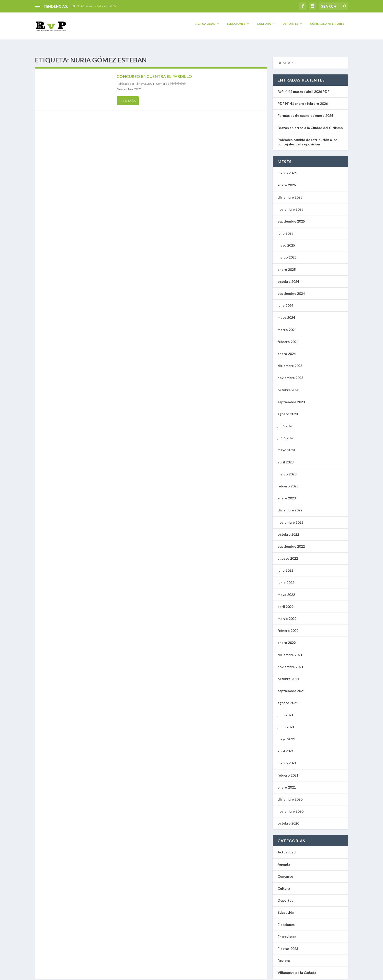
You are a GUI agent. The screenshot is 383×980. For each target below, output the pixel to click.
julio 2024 (285, 301)
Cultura (264, 27)
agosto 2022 (288, 554)
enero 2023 (287, 494)
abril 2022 (286, 602)
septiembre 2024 (291, 289)
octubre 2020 (288, 819)
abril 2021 (286, 747)
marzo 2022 (287, 614)
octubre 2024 (288, 277)
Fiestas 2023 (288, 944)
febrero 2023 (288, 482)
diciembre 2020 (290, 795)
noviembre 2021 (290, 662)
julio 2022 (285, 566)
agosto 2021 (288, 698)
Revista (284, 956)
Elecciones (236, 27)
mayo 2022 (286, 590)
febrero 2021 (288, 771)
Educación (286, 908)
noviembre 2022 (290, 518)
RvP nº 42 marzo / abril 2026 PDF (304, 87)
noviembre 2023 (290, 373)
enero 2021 (287, 783)
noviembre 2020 (290, 807)
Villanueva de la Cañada (297, 968)
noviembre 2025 (290, 205)
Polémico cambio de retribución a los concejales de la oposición (308, 137)
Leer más (128, 96)
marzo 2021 (287, 759)
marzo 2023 (287, 470)
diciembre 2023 (290, 361)
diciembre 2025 (290, 193)
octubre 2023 (288, 385)
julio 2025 (285, 229)
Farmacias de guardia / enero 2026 (305, 111)
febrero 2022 (288, 626)
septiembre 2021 (291, 686)
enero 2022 (287, 638)
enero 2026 (287, 181)
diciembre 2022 (290, 506)
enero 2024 (287, 349)
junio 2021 (286, 723)
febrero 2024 (288, 337)
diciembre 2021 (290, 650)
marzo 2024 (287, 325)
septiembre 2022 (291, 542)
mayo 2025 (286, 241)
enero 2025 (287, 265)
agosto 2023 (288, 409)
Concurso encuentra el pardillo (154, 72)
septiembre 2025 (291, 217)
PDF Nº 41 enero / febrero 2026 (93, 6)
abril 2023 (286, 458)
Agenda (284, 860)
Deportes (290, 27)
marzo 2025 (287, 253)
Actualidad (205, 27)
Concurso (285, 872)
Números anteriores (327, 27)
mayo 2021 (286, 735)
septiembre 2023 (291, 397)
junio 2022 (286, 578)
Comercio (163, 79)
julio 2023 (285, 421)
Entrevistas (287, 932)
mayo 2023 (286, 445)
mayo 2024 (286, 313)
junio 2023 (286, 433)
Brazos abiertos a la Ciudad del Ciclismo (310, 123)
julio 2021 (285, 711)
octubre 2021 (288, 674)
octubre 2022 (288, 530)
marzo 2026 (287, 169)
